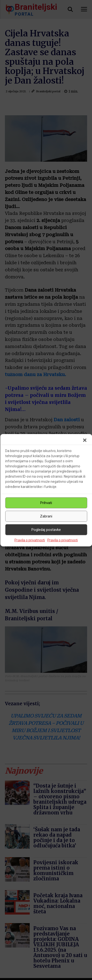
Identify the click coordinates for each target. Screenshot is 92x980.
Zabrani (46, 516)
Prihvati (46, 503)
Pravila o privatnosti (30, 540)
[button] (85, 440)
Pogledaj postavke (46, 530)
